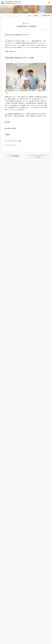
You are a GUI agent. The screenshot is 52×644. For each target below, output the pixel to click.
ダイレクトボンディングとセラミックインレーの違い (38, 156)
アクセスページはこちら (11, 145)
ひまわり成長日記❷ (14, 156)
